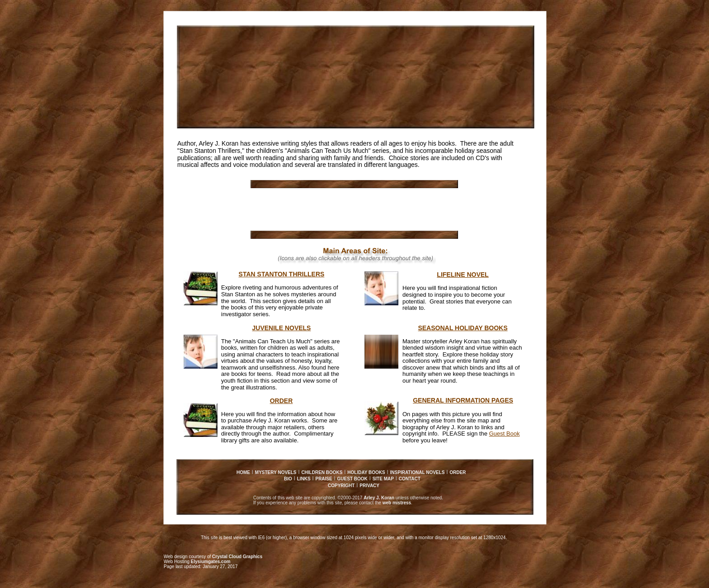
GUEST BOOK (352, 479)
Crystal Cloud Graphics (237, 557)
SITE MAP (383, 479)
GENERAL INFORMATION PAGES (463, 400)
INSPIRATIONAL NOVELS (418, 472)
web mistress (397, 503)
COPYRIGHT (341, 486)
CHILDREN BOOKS (322, 472)
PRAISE (324, 479)
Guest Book (505, 434)
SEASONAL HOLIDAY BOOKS (463, 328)
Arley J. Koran (379, 498)
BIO (288, 479)
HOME (243, 472)
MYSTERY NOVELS (276, 472)
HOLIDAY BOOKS (366, 472)
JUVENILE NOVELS (282, 328)
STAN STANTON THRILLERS (282, 274)
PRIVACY (369, 486)
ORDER (458, 472)
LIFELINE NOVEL (463, 275)
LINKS (304, 479)
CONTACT (410, 479)
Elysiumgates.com (211, 562)
